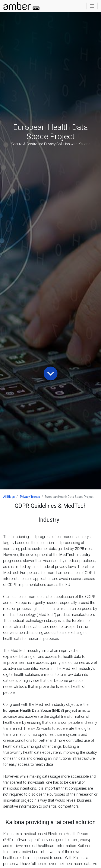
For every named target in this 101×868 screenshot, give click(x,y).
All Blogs (9, 497)
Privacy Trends (30, 497)
